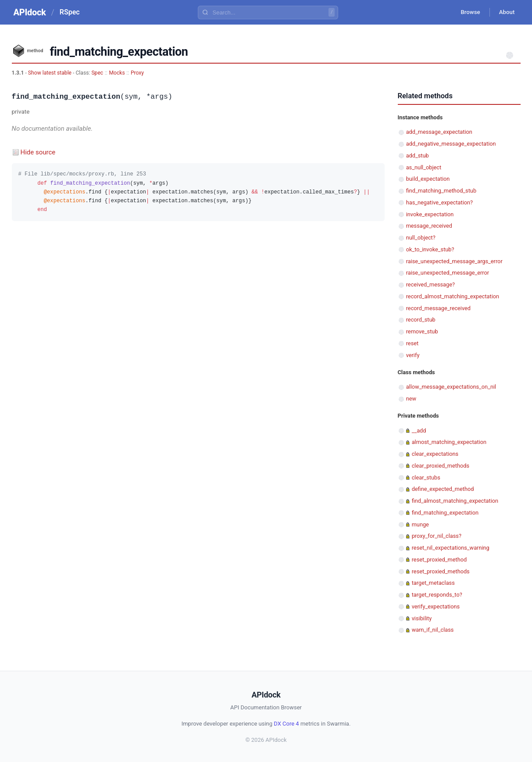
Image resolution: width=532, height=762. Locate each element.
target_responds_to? (437, 595)
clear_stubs (426, 478)
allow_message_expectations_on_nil (451, 387)
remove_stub (422, 331)
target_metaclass (433, 583)
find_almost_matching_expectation (455, 501)
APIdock (30, 12)
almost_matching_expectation (449, 442)
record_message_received (438, 308)
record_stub (421, 320)
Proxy (137, 73)
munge (420, 524)
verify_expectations (436, 606)
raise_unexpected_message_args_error (454, 261)
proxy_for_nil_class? (437, 536)
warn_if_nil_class (433, 630)
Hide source (38, 152)
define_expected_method (443, 489)
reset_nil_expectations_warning (451, 548)
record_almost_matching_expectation (453, 296)
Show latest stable (50, 73)
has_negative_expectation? (439, 202)
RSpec (70, 12)
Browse (465, 12)
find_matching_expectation (445, 513)
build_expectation (428, 179)
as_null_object (424, 167)
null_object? (421, 238)
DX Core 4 (286, 724)
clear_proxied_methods (441, 466)
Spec (97, 73)
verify (413, 355)
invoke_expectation (430, 214)
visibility (422, 618)
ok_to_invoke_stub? (430, 249)
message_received (429, 226)
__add (419, 431)
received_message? (430, 284)
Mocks (117, 73)
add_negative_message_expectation (451, 144)
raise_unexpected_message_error (448, 273)
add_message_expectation (439, 132)
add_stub (418, 156)
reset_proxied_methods (441, 571)
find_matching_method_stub (441, 191)
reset (412, 343)
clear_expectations (435, 454)
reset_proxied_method (439, 560)
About (505, 12)
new (411, 399)
